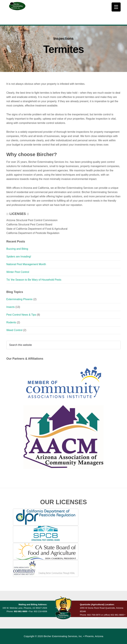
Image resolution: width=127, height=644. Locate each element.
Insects (11, 307)
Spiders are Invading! (19, 257)
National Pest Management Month (26, 264)
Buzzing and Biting (17, 249)
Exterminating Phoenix (20, 299)
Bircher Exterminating (17, 12)
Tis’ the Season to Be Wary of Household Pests (34, 280)
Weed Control (14, 330)
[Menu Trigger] (116, 7)
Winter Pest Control (18, 272)
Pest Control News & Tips (21, 315)
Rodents (11, 322)
